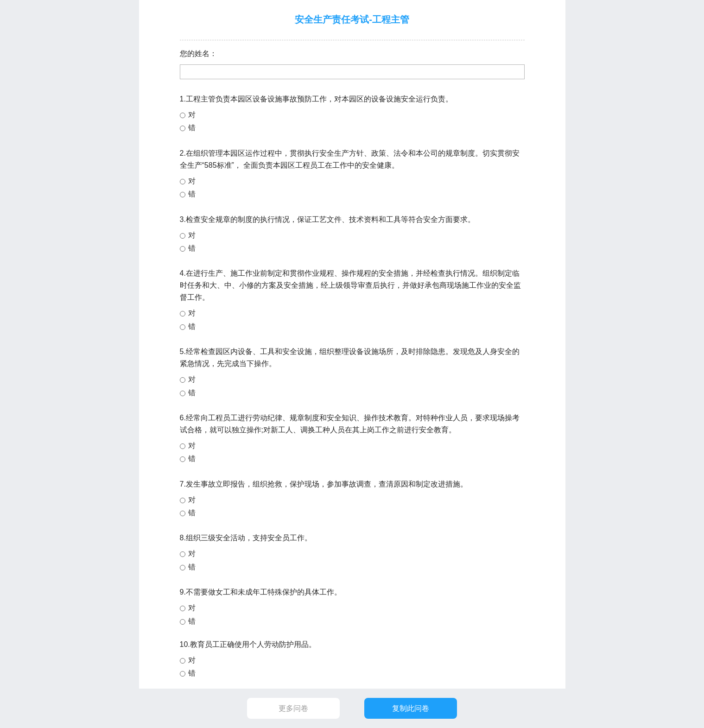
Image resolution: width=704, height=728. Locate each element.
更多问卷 (293, 708)
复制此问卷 (411, 708)
